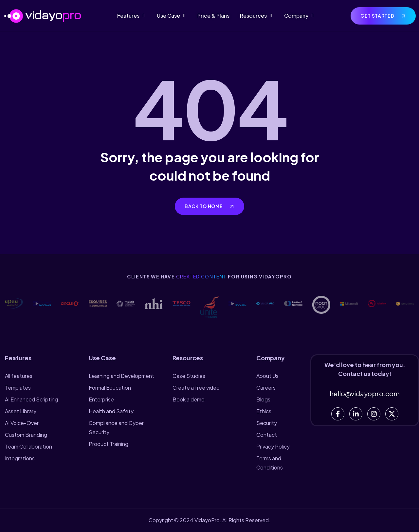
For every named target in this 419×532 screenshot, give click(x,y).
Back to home (204, 206)
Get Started (378, 16)
